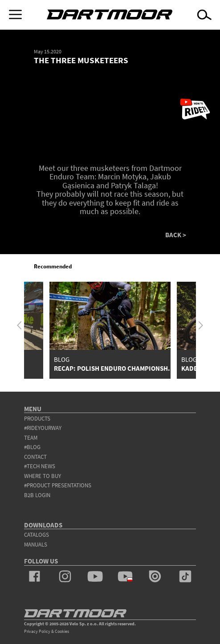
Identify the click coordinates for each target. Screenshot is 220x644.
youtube (95, 576)
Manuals (36, 545)
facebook (35, 576)
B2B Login (37, 495)
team (31, 438)
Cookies (62, 631)
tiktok (185, 576)
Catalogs (37, 535)
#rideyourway (43, 428)
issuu (155, 576)
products (37, 419)
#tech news (40, 466)
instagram (65, 576)
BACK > (176, 235)
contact (35, 457)
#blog (32, 447)
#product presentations (58, 485)
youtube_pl (125, 576)
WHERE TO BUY (43, 476)
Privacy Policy (37, 631)
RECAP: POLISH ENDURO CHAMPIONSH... (114, 368)
